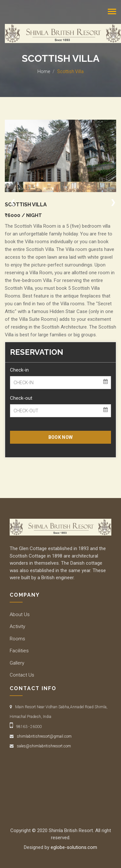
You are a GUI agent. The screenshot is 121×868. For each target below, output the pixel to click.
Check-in (19, 370)
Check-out (21, 398)
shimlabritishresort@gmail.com (44, 736)
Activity (17, 626)
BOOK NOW (60, 437)
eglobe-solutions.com (74, 847)
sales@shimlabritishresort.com (44, 746)
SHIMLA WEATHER (60, 778)
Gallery (17, 663)
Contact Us (22, 675)
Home (44, 71)
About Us (20, 614)
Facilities (19, 651)
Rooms (17, 639)
